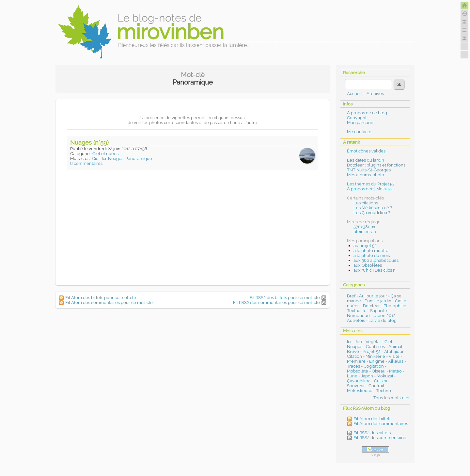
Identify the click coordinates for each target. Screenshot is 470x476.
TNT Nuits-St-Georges (369, 170)
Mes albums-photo (366, 175)
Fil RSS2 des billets (372, 433)
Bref (351, 296)
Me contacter (360, 132)
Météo (395, 371)
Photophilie (395, 306)
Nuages (116, 159)
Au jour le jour (373, 296)
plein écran (365, 232)
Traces (353, 366)
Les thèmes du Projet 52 (371, 184)
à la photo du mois (372, 255)
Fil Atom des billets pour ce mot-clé (101, 298)
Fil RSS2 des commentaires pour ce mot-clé (276, 302)
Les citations (366, 203)
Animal (395, 347)
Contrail (376, 386)
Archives (375, 94)
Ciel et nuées (105, 154)
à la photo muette (371, 251)
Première (356, 361)
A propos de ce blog (367, 113)
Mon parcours (361, 123)
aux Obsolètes (368, 265)
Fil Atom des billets (372, 419)
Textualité (357, 311)
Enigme (377, 361)
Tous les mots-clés (392, 398)
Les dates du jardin (366, 160)
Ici (104, 159)
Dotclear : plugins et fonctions (376, 165)
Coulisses (375, 347)
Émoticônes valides (366, 151)
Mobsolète (358, 371)
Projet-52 (372, 351)
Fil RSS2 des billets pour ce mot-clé (285, 298)
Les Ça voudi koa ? (372, 213)
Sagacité (379, 311)
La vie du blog (383, 320)
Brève (353, 351)
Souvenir (356, 386)
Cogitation (374, 366)
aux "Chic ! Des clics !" (374, 270)
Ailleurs (396, 361)
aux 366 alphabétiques (376, 260)
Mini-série (375, 356)
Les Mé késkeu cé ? (373, 208)
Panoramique (139, 159)
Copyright (357, 118)
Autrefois (356, 320)
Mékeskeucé (360, 391)
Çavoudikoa (359, 381)
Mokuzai (385, 376)
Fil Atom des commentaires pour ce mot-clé (109, 302)
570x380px (364, 227)
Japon (367, 376)
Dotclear (371, 306)
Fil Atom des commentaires (381, 424)
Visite (394, 356)
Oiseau (379, 371)
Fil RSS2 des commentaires (380, 438)
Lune (352, 376)
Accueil (354, 94)
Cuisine (381, 381)
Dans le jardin (378, 301)
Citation (354, 356)
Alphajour (394, 351)
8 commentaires (86, 163)
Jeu (358, 342)
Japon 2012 (384, 316)
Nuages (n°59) (89, 143)
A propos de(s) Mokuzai (370, 189)
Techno (384, 391)
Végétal (373, 342)
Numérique (358, 316)
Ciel (96, 159)
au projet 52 (365, 246)
